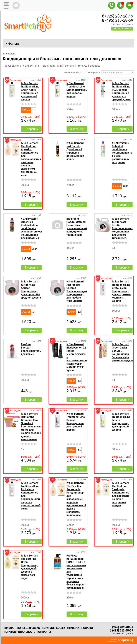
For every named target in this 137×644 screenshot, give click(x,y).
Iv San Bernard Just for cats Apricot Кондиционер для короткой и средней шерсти (31, 290)
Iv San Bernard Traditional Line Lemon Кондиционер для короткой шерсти (121, 422)
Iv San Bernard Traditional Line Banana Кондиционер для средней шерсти (76, 422)
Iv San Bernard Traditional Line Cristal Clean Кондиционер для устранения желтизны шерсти (122, 291)
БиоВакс (95, 66)
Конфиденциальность (20, 632)
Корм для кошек (54, 628)
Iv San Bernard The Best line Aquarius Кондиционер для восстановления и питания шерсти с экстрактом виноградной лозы (31, 159)
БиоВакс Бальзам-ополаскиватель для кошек (31, 349)
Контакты (44, 632)
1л (34, 110)
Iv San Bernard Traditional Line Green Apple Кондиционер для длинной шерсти (30, 91)
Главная (10, 628)
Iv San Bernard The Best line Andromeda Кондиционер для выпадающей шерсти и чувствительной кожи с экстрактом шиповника (76, 499)
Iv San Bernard (66, 66)
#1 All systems (31, 66)
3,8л (126, 186)
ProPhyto (82, 66)
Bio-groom (49, 66)
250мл (117, 186)
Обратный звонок (122, 28)
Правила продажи (80, 628)
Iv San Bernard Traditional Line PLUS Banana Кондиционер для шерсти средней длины (122, 91)
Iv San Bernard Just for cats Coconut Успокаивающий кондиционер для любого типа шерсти (77, 291)
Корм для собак (29, 628)
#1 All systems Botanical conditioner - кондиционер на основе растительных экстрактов (122, 153)
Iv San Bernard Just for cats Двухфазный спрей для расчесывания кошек (75, 151)
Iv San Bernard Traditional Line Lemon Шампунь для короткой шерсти (77, 90)
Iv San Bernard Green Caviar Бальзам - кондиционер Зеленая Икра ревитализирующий (124, 352)
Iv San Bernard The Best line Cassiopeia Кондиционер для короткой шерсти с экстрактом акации (121, 494)
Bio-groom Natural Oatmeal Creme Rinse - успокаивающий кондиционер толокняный (77, 227)
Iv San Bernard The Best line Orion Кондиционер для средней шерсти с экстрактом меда (30, 567)
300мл (26, 312)
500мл (26, 110)
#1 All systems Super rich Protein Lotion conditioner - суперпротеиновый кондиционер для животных (33, 228)
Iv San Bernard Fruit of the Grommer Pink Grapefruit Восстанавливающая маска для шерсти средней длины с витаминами (34, 426)
